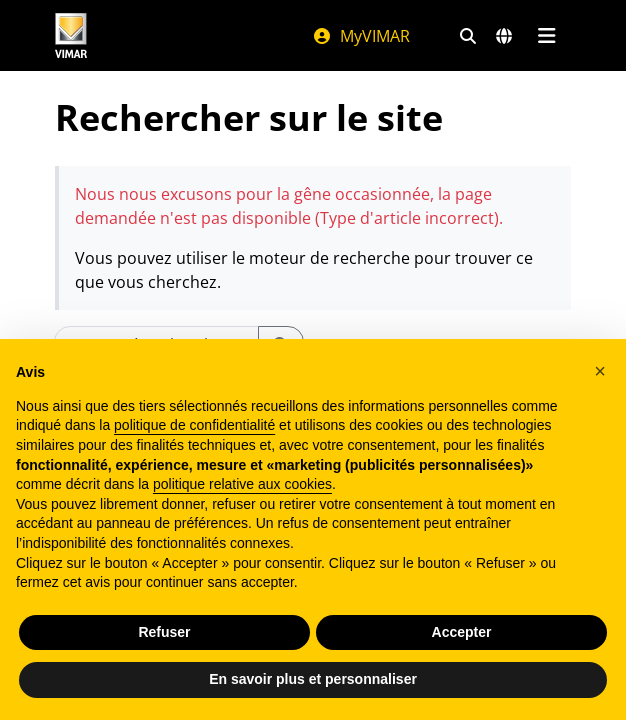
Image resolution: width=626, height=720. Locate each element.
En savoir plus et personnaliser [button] (313, 679)
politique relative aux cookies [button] (242, 484)
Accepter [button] (462, 632)
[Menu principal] (546, 36)
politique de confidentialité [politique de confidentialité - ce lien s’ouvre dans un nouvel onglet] (194, 425)
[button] (600, 371)
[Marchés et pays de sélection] (504, 36)
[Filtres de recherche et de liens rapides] (468, 36)
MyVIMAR (361, 36)
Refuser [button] (164, 632)
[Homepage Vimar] (71, 35)
